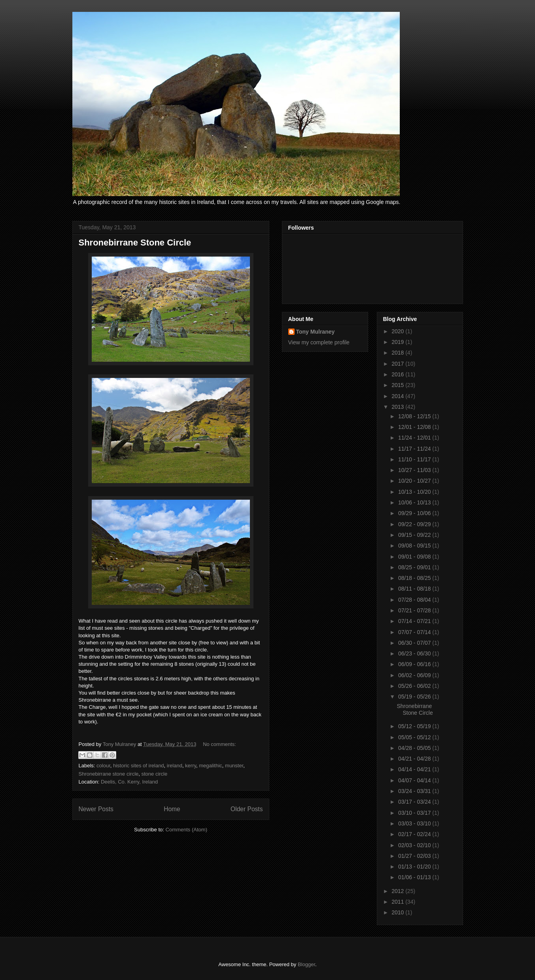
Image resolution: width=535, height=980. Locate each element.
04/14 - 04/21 (415, 769)
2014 (398, 396)
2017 (398, 364)
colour (103, 766)
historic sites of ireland (139, 766)
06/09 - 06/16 (415, 664)
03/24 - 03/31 (415, 791)
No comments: (219, 744)
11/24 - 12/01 (415, 438)
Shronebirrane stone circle (109, 774)
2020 (398, 331)
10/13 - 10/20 (415, 492)
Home (172, 809)
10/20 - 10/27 (415, 481)
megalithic (211, 766)
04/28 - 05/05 (415, 748)
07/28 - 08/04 (415, 600)
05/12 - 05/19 (415, 726)
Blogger (306, 964)
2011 (398, 902)
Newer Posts (96, 809)
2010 (398, 912)
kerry (191, 766)
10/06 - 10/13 (415, 502)
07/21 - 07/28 (415, 610)
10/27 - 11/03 (415, 470)
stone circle (154, 774)
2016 (398, 374)
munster (234, 766)
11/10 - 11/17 (415, 459)
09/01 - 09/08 (415, 557)
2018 (398, 353)
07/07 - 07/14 (415, 632)
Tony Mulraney (316, 332)
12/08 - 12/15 (415, 416)
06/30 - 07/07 (415, 643)
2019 (398, 342)
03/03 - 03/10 (415, 823)
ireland (175, 766)
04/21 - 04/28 (415, 759)
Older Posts (247, 809)
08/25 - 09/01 (415, 567)
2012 (398, 891)
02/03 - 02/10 (415, 845)
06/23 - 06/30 (415, 653)
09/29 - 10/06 (415, 513)
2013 (398, 407)
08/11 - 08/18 (415, 589)
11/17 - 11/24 (415, 449)
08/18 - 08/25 (415, 578)
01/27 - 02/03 (415, 856)
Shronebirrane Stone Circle (135, 243)
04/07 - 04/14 (415, 780)
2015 (398, 385)
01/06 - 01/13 (415, 877)
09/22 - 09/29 (415, 524)
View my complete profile (319, 342)
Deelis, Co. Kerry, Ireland (129, 782)
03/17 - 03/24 (415, 802)
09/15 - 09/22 (415, 535)
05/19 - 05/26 (415, 697)
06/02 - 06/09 (415, 675)
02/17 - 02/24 (415, 834)
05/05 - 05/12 (415, 737)
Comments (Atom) (186, 830)
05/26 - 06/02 (415, 686)
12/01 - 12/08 (415, 427)
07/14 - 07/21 (415, 621)
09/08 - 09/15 (415, 546)
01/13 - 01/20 (415, 867)
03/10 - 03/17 (415, 813)
